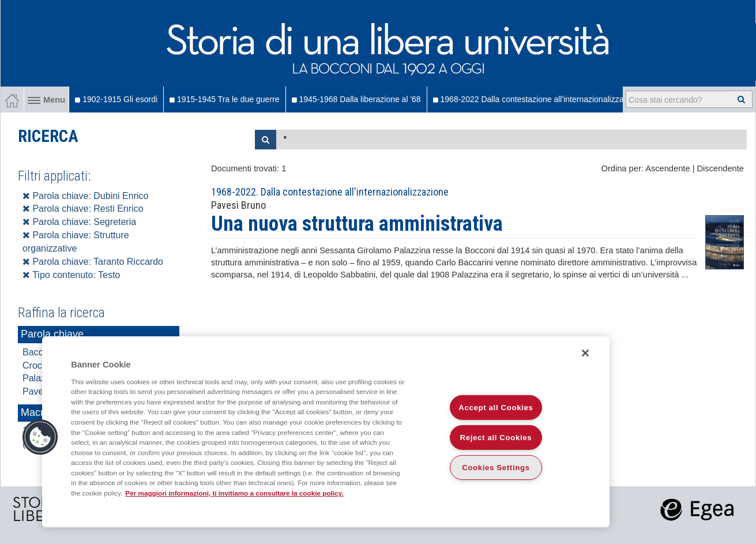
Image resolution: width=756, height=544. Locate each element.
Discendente (721, 168)
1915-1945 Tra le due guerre (224, 99)
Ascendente (667, 168)
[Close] (585, 353)
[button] (40, 437)
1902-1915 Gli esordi (116, 99)
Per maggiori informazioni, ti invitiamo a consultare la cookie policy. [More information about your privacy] (234, 493)
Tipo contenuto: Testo (71, 275)
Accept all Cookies (496, 408)
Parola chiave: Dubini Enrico (85, 196)
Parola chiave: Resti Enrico (83, 209)
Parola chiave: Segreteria (79, 222)
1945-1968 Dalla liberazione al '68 (356, 99)
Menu (46, 100)
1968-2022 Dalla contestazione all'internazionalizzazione (538, 99)
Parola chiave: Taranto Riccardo (93, 262)
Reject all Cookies (496, 438)
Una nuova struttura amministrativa (357, 224)
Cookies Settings (496, 468)
